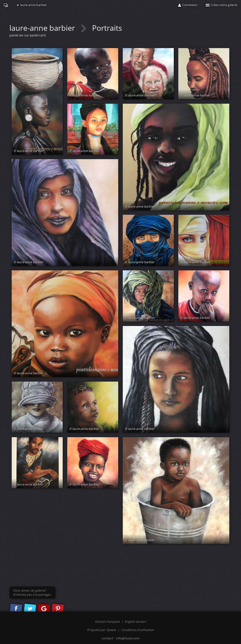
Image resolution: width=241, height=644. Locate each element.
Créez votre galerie (222, 5)
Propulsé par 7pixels (101, 630)
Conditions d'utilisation (138, 630)
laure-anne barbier (32, 5)
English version (135, 622)
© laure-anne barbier (29, 151)
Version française (108, 622)
